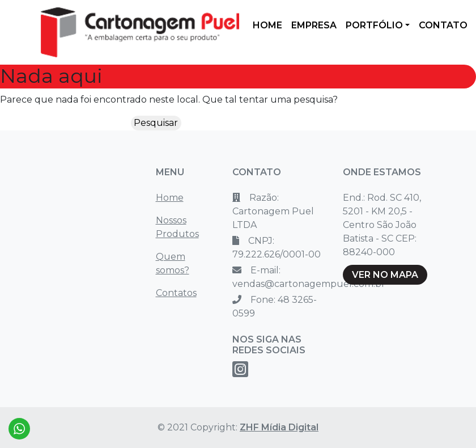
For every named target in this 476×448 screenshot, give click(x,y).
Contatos (176, 293)
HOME (267, 25)
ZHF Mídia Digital (279, 427)
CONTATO (443, 25)
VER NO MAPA (385, 275)
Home (170, 198)
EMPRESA (314, 25)
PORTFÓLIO (374, 25)
